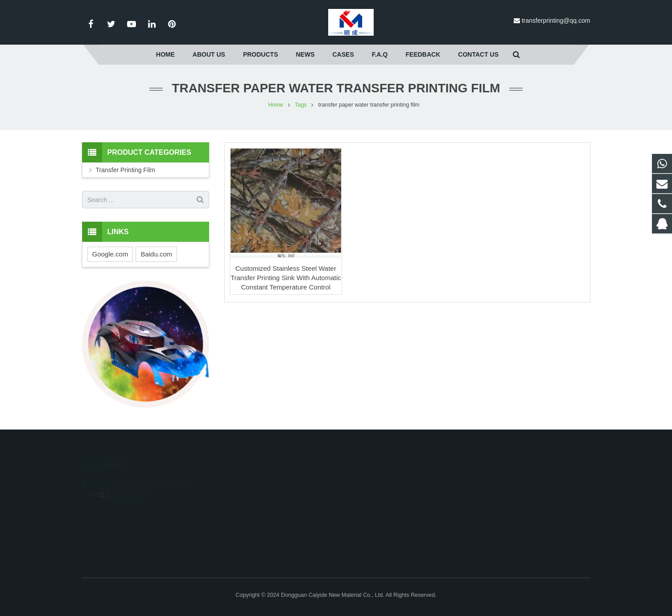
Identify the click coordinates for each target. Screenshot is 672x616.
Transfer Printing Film (126, 170)
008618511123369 (375, 494)
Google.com (110, 254)
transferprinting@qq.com (556, 21)
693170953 (367, 481)
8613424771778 (372, 507)
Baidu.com (156, 254)
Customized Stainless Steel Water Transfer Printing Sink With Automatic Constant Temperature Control (286, 278)
